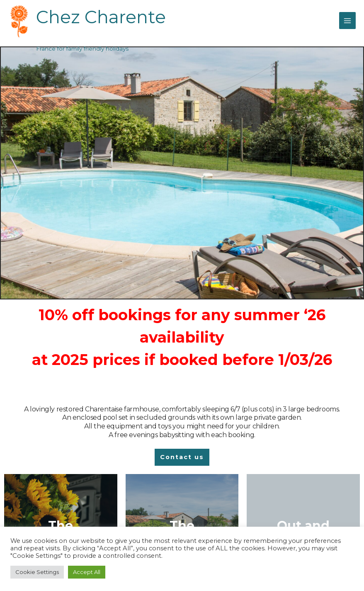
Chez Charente (104, 17)
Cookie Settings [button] (37, 572)
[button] (182, 457)
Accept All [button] (87, 572)
